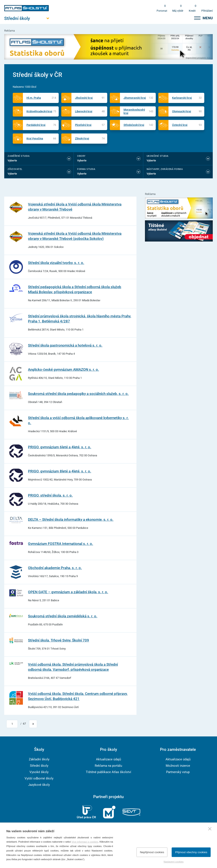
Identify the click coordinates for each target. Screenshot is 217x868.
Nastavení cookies (174, 862)
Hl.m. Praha (34, 98)
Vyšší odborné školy (39, 778)
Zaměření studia (19, 156)
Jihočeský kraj (84, 98)
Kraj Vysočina (35, 138)
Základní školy (39, 759)
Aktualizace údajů (108, 759)
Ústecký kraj (180, 125)
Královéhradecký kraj (39, 111)
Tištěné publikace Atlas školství (108, 772)
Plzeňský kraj (83, 125)
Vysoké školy (39, 772)
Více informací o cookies (85, 842)
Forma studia (86, 169)
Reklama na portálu (108, 766)
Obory (81, 156)
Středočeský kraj (134, 125)
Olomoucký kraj (182, 111)
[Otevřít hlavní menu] (26, 18)
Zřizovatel (15, 169)
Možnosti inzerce (178, 766)
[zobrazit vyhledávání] (187, 18)
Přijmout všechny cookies (191, 852)
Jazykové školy (39, 785)
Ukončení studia (158, 156)
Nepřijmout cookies (152, 852)
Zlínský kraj (82, 138)
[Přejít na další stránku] (33, 724)
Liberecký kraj (84, 111)
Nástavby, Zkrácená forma (165, 169)
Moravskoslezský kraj (134, 111)
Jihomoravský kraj (135, 98)
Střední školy (39, 766)
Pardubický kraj (36, 125)
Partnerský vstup (178, 772)
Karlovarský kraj (182, 98)
